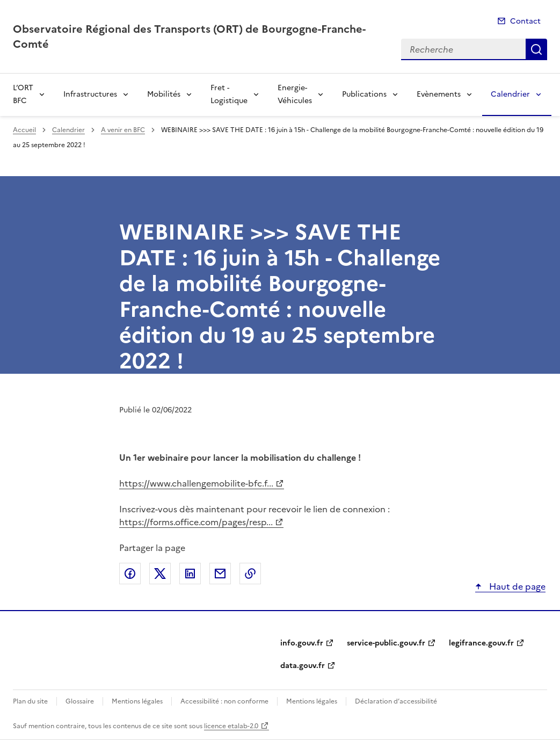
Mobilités (164, 94)
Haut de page (516, 586)
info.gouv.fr (302, 643)
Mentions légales (137, 701)
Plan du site (30, 701)
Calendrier (510, 94)
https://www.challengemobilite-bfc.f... (196, 483)
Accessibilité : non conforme (224, 701)
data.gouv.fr (303, 666)
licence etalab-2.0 (231, 726)
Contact (525, 21)
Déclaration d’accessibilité (396, 701)
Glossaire (80, 701)
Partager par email (220, 574)
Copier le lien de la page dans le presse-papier (250, 574)
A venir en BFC (123, 130)
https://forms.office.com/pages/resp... (196, 522)
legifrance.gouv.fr (481, 643)
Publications (364, 94)
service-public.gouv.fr (386, 643)
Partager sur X (160, 574)
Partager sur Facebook (130, 574)
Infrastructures (90, 94)
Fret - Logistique (229, 94)
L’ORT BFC (23, 94)
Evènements (439, 94)
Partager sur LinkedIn (190, 574)
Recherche (536, 49)
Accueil (24, 130)
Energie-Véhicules (295, 94)
